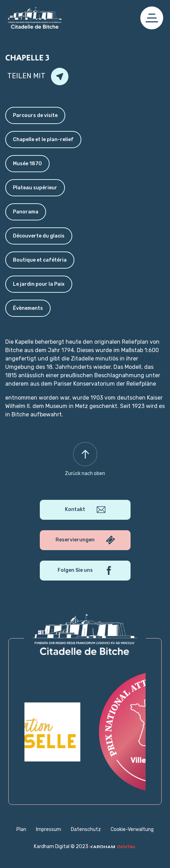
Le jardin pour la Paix (39, 284)
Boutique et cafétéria (40, 260)
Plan (21, 829)
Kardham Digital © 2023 (85, 847)
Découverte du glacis (39, 236)
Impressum (49, 829)
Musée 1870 (27, 164)
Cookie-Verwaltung (132, 829)
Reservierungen (85, 540)
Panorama (26, 212)
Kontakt (85, 510)
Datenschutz (86, 829)
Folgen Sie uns (85, 571)
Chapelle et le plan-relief (43, 140)
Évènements (28, 308)
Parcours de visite (35, 115)
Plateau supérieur (35, 188)
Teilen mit (38, 76)
